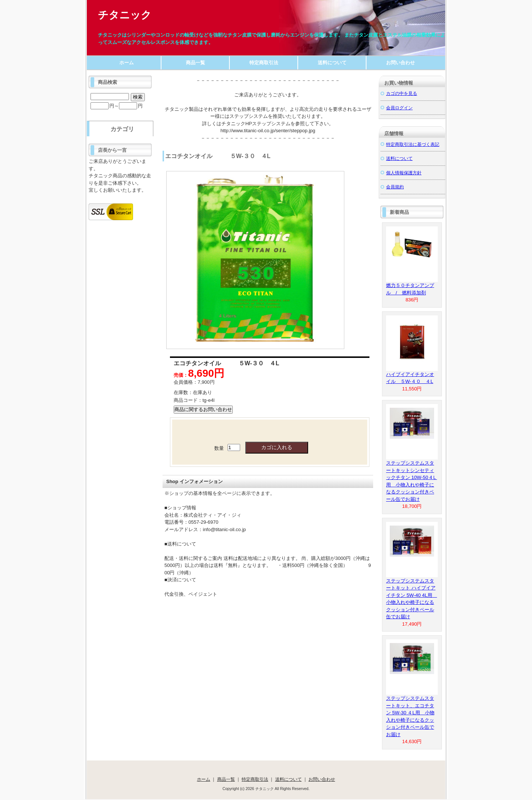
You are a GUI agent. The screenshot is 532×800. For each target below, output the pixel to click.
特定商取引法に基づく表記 (413, 144)
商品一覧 (195, 63)
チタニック (125, 15)
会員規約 (395, 187)
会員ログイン (399, 108)
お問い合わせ (400, 63)
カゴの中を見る (402, 93)
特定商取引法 (264, 63)
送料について (332, 63)
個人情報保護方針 (404, 173)
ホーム (127, 63)
